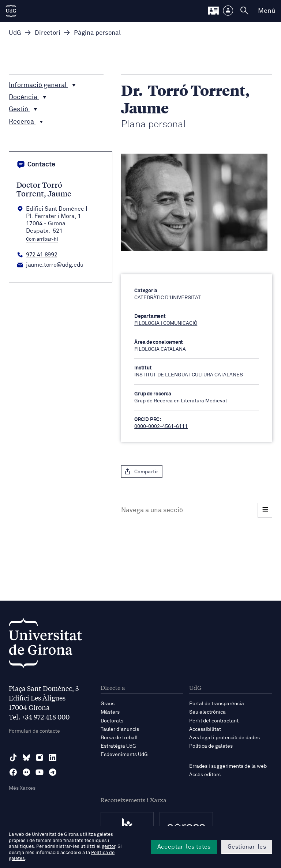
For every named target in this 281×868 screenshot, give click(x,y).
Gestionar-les (247, 847)
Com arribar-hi (42, 240)
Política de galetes (211, 746)
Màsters (110, 712)
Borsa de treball (119, 738)
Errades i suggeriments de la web (228, 766)
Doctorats (112, 721)
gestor (108, 847)
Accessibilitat (205, 729)
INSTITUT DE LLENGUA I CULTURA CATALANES (189, 375)
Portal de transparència (217, 704)
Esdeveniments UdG (124, 755)
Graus (108, 704)
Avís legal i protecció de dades (224, 738)
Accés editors (205, 775)
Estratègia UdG (118, 746)
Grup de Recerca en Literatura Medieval (181, 401)
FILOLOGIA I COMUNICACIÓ (166, 323)
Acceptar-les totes (184, 847)
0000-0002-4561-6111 (161, 427)
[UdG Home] (11, 11)
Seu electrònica (207, 712)
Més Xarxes (22, 788)
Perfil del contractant (214, 721)
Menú (267, 11)
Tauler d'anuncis (120, 729)
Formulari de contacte (34, 731)
